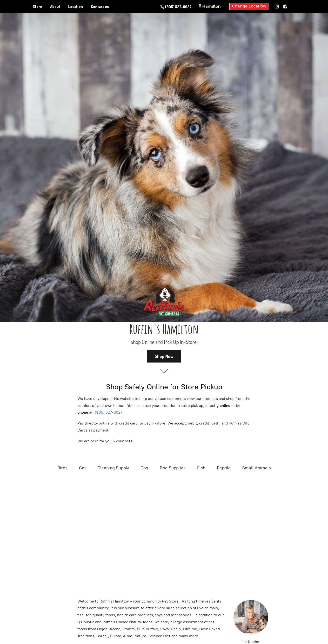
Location (76, 7)
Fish (201, 468)
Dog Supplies (173, 468)
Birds (62, 468)
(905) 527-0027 (109, 412)
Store (37, 7)
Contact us (100, 7)
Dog (144, 468)
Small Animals (257, 468)
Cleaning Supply (113, 468)
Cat (82, 468)
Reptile (224, 468)
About (55, 7)
